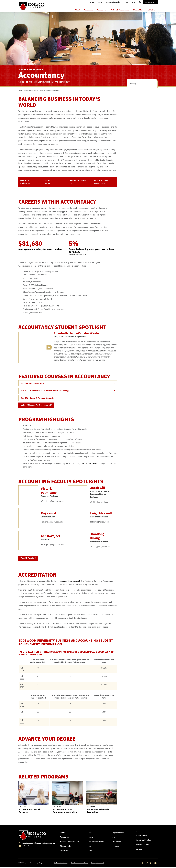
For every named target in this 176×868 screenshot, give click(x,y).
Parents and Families (143, 841)
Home (21, 91)
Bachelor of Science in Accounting (98, 811)
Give (90, 851)
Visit (91, 847)
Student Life (138, 10)
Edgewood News (118, 833)
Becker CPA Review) (90, 464)
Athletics (151, 10)
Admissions (102, 10)
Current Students (142, 836)
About (78, 10)
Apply (91, 838)
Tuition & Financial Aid (120, 10)
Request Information (96, 842)
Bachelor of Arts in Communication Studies (65, 811)
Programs (35, 91)
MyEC (91, 833)
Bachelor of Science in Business (30, 811)
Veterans (139, 850)
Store (114, 838)
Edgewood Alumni (142, 845)
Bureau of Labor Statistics (76, 255)
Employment (117, 842)
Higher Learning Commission (66, 582)
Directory (116, 847)
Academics (89, 10)
